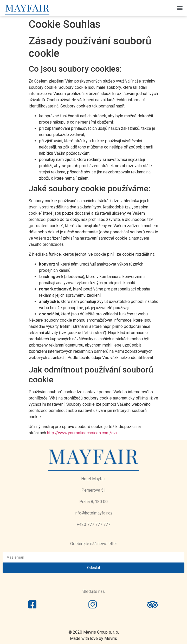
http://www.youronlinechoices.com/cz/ (82, 433)
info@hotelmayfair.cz (93, 513)
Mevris (111, 638)
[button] (180, 8)
